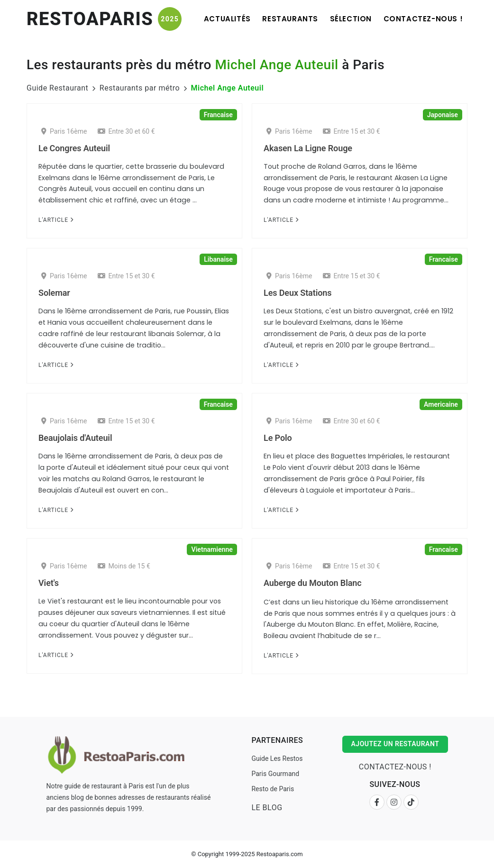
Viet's (49, 583)
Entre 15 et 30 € (352, 131)
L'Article (56, 220)
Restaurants (284, 19)
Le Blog (267, 808)
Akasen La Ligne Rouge (308, 148)
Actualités (218, 19)
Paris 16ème (64, 131)
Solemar (54, 293)
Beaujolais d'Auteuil (75, 438)
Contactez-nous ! (422, 19)
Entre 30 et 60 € (126, 131)
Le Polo (278, 438)
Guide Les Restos (277, 758)
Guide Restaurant (57, 88)
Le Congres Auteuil (74, 148)
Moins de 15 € (124, 566)
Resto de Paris (273, 789)
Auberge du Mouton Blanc (313, 583)
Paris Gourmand (275, 774)
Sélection (347, 19)
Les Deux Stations (297, 293)
